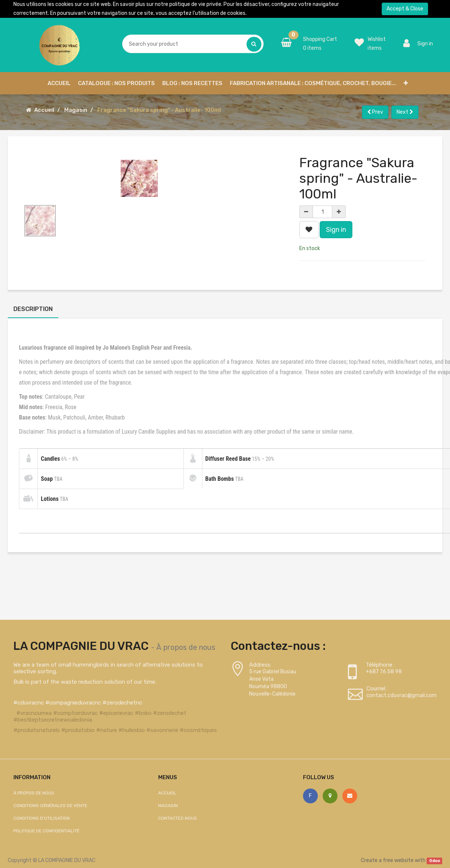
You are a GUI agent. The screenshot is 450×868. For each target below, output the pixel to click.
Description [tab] (33, 309)
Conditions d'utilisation (42, 818)
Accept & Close (405, 9)
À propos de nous (186, 647)
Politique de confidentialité (46, 831)
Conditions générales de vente (50, 806)
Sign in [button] (336, 230)
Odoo (435, 861)
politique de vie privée (195, 4)
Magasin (76, 110)
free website (398, 860)
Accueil (44, 110)
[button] (406, 83)
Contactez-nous (177, 818)
